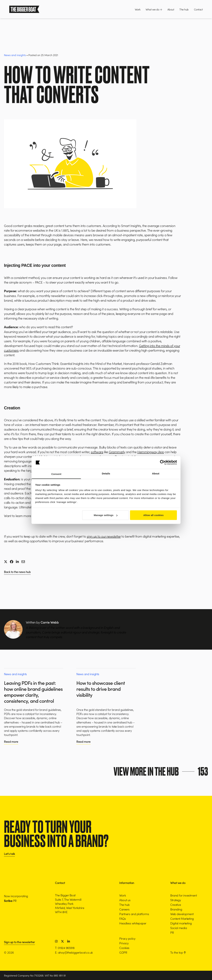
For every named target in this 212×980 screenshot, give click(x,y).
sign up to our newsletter (104, 536)
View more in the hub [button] (162, 771)
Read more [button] (11, 741)
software (97, 452)
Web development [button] (182, 914)
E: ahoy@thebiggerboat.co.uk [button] (74, 952)
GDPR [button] (123, 952)
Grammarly (117, 452)
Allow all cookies (153, 515)
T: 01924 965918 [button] (65, 948)
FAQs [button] (122, 919)
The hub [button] (184, 9)
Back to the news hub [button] (17, 572)
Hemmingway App (151, 452)
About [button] (171, 9)
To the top (178, 952)
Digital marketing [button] (181, 923)
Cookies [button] (124, 948)
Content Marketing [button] (182, 919)
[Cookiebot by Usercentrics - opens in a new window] (162, 462)
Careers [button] (124, 909)
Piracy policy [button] (127, 938)
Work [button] (138, 9)
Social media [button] (179, 928)
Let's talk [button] (9, 854)
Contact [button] (198, 9)
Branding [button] (176, 909)
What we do (154, 9)
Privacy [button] (124, 943)
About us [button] (125, 900)
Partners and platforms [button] (134, 914)
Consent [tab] (56, 474)
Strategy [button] (176, 900)
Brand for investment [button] (184, 895)
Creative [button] (176, 905)
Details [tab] (106, 473)
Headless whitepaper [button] (133, 923)
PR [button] (172, 932)
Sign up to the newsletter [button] (19, 942)
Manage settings (106, 515)
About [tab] (156, 473)
